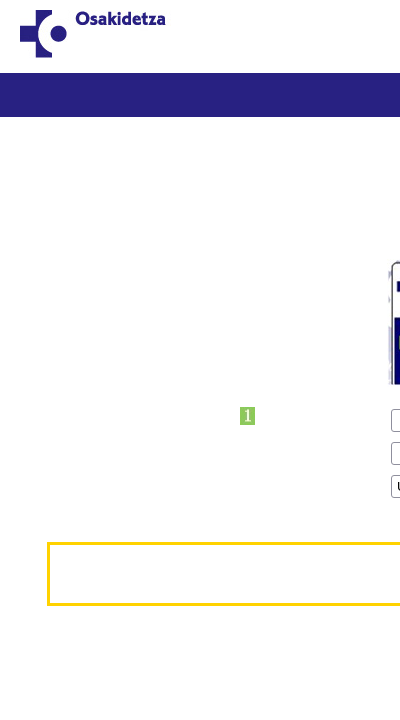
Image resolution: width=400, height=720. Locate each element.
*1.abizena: (60, 334)
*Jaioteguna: (65, 400)
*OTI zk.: (50, 268)
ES (375, 25)
